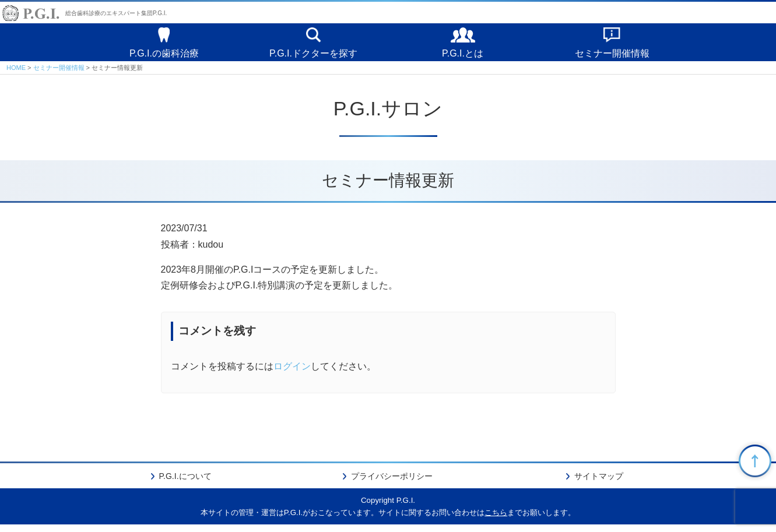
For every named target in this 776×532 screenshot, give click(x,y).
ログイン (292, 374)
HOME (16, 75)
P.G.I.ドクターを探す (313, 56)
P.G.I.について (185, 484)
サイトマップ (599, 484)
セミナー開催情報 (612, 56)
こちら (496, 520)
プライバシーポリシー (392, 484)
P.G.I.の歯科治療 (164, 56)
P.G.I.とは (463, 56)
